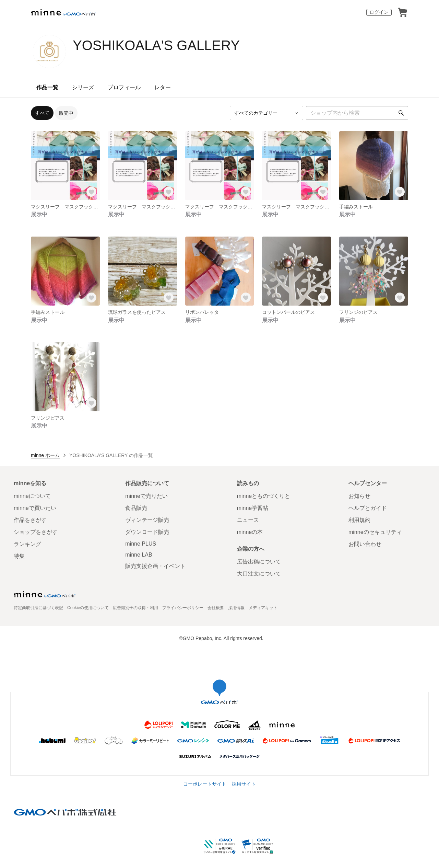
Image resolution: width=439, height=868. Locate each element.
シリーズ (83, 87)
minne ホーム (45, 455)
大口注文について (259, 574)
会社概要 (216, 608)
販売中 (66, 113)
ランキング (27, 544)
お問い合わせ (365, 544)
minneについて (32, 496)
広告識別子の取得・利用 (135, 608)
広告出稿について (259, 562)
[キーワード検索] (357, 113)
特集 (19, 556)
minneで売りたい (146, 496)
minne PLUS (141, 544)
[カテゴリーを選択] (266, 113)
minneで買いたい (35, 508)
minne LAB (139, 555)
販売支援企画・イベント (155, 566)
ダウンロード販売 (147, 532)
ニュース (248, 520)
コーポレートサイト (205, 784)
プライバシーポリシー (183, 608)
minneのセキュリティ (375, 532)
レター (163, 87)
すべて (42, 113)
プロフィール (124, 87)
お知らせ (359, 496)
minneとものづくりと (264, 496)
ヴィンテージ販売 (147, 520)
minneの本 (250, 532)
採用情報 (236, 608)
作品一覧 (47, 87)
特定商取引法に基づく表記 (38, 608)
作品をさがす (30, 520)
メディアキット (263, 608)
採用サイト (244, 784)
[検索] (401, 113)
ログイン (379, 12)
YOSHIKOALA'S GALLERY (156, 45)
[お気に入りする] (92, 192)
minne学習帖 (253, 508)
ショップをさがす (36, 532)
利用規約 (359, 520)
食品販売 (136, 508)
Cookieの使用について (88, 608)
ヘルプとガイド (368, 508)
